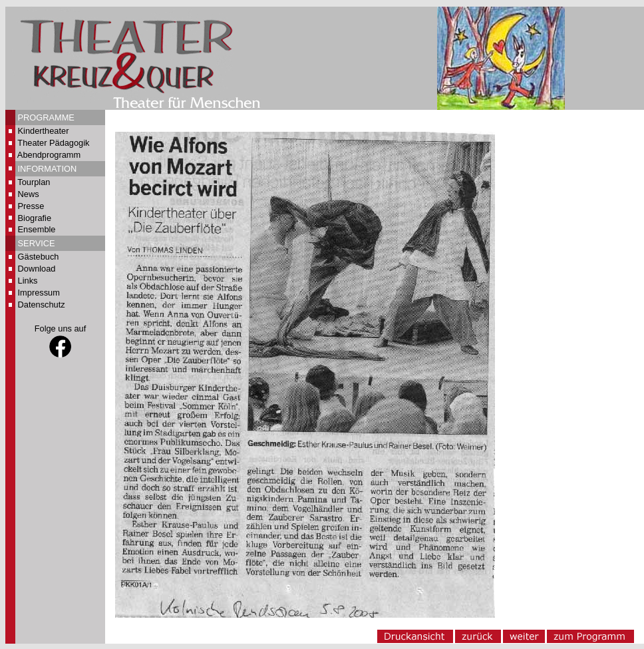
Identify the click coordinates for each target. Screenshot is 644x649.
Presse (31, 206)
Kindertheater (44, 131)
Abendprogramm (49, 155)
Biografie (35, 218)
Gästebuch (39, 257)
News (29, 194)
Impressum (39, 293)
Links (28, 281)
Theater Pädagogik (53, 143)
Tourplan (34, 182)
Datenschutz (42, 305)
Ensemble (37, 229)
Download (37, 269)
